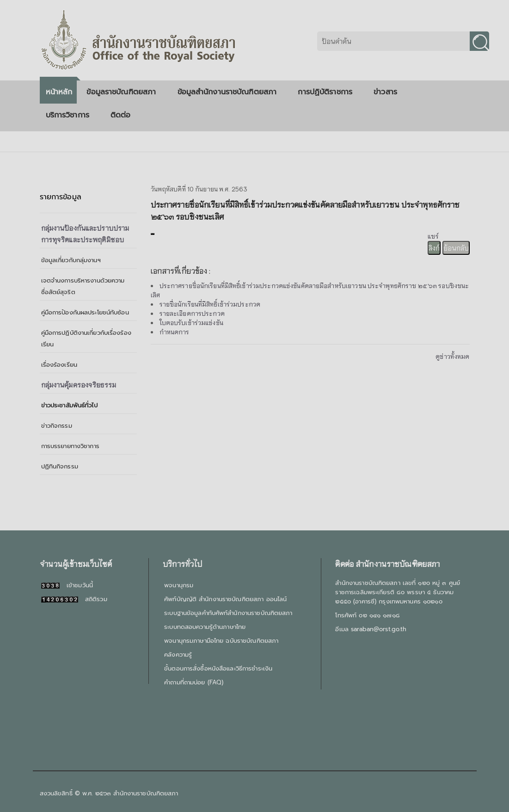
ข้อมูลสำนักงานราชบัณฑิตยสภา (231, 92)
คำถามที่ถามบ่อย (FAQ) (194, 682)
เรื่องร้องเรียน (59, 365)
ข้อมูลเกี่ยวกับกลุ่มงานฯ (71, 260)
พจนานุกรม (179, 585)
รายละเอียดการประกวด (192, 313)
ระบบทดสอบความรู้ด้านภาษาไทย (205, 627)
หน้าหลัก (59, 92)
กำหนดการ (175, 332)
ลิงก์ (434, 248)
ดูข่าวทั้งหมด (452, 356)
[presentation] (152, 234)
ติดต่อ (121, 115)
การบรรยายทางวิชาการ (70, 446)
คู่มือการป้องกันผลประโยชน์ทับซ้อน (85, 312)
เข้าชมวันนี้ (67, 585)
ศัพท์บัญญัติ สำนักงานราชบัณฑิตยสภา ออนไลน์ (225, 599)
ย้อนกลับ (456, 248)
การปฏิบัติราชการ (328, 92)
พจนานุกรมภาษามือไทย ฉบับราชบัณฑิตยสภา (221, 641)
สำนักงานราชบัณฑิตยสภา (146, 793)
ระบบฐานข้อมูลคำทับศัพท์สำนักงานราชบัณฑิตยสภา (228, 613)
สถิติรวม (74, 599)
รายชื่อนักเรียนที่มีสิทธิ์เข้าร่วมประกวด (210, 304)
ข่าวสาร (389, 92)
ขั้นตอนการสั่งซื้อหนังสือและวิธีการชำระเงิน (218, 668)
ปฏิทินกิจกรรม (60, 466)
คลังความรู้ (178, 655)
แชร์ (433, 236)
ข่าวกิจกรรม (57, 426)
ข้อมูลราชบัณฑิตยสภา (125, 92)
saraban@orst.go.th (379, 629)
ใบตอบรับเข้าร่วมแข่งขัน (191, 323)
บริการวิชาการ (71, 115)
